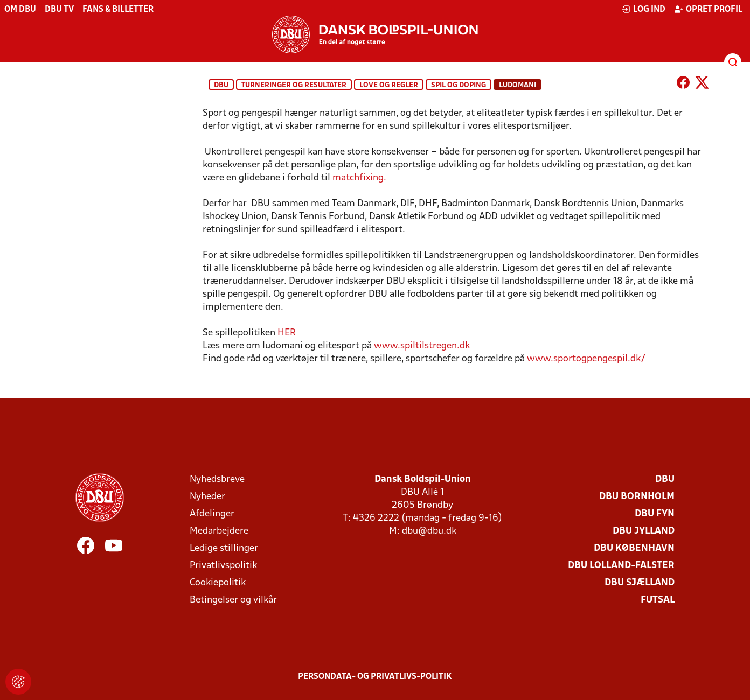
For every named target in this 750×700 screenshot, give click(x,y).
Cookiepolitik (218, 583)
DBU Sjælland (640, 583)
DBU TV (59, 10)
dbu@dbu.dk (429, 531)
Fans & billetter (118, 10)
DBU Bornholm (637, 497)
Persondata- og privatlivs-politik (375, 677)
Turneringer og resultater (294, 85)
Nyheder (207, 497)
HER (287, 333)
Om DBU (20, 10)
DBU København (634, 548)
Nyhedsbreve (217, 479)
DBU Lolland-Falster (621, 566)
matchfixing (360, 178)
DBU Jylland (644, 531)
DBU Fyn (655, 514)
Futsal (658, 600)
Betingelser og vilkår (233, 600)
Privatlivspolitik (223, 566)
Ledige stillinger (224, 548)
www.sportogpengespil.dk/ (586, 359)
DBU (221, 85)
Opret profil (708, 9)
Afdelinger (212, 514)
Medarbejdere (219, 531)
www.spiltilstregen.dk (423, 346)
